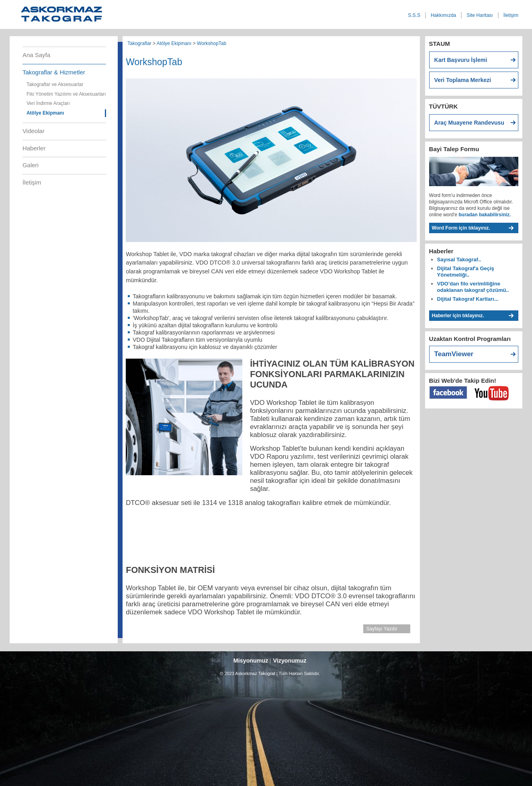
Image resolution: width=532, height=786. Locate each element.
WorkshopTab (212, 43)
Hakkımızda (443, 15)
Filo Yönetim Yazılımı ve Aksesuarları (66, 94)
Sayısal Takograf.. (459, 260)
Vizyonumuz (290, 661)
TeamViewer (454, 354)
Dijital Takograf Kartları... (468, 299)
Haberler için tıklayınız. (458, 316)
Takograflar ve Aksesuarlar (55, 84)
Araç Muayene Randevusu (469, 123)
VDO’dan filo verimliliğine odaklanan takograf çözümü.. (473, 287)
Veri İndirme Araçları (48, 103)
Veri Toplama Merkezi (463, 80)
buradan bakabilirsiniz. (484, 215)
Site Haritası (480, 15)
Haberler (34, 148)
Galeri (31, 165)
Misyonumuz (251, 661)
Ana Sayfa (36, 55)
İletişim (511, 15)
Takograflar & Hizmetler (54, 72)
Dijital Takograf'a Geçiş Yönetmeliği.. (466, 272)
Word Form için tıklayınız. (461, 228)
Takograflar (139, 43)
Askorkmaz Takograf (74, 16)
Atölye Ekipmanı (45, 113)
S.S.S (414, 15)
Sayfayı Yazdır (382, 629)
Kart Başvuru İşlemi (461, 60)
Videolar (34, 131)
